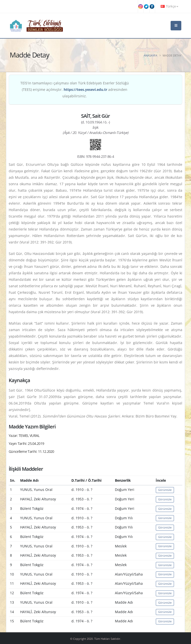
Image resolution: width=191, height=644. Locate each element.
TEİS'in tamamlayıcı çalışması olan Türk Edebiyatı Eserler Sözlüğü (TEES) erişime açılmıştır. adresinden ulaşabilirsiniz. (75, 89)
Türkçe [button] (169, 6)
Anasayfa (150, 55)
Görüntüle (165, 490)
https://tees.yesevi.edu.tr (85, 89)
